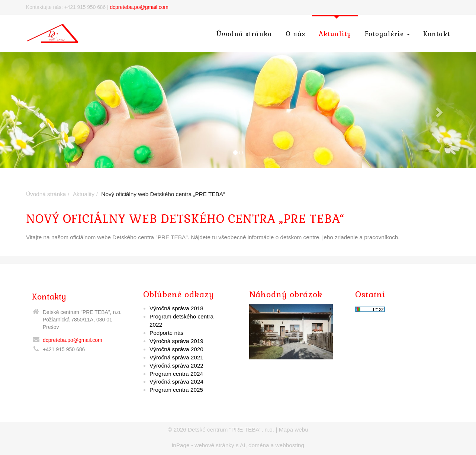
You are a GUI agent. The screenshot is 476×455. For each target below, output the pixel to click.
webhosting (290, 445)
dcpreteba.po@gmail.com (139, 7)
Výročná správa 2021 (176, 357)
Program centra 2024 (176, 374)
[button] (36, 110)
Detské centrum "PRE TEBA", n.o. (231, 430)
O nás (295, 34)
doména (259, 445)
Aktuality (335, 34)
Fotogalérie (387, 34)
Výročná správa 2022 (176, 366)
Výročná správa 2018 (176, 308)
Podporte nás (166, 333)
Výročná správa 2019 (176, 341)
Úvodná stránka (244, 34)
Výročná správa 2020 (176, 349)
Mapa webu (294, 430)
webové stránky (214, 445)
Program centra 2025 (176, 390)
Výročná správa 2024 (176, 382)
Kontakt (437, 34)
